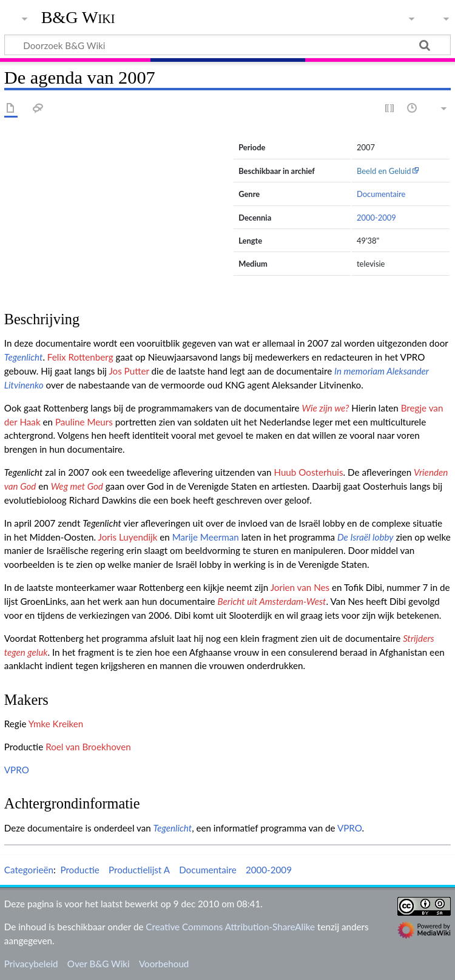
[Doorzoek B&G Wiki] (227, 45)
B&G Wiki (78, 18)
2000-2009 (376, 218)
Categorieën (29, 870)
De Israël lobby (366, 537)
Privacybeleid (31, 964)
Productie (79, 870)
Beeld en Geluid (384, 171)
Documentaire (381, 194)
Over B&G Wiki (99, 964)
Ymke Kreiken (56, 724)
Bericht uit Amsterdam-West (271, 601)
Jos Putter (129, 371)
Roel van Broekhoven (88, 747)
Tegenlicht (24, 357)
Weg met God (77, 486)
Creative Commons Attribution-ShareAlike (230, 927)
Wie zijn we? (325, 408)
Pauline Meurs (84, 422)
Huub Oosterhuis (308, 472)
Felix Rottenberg (80, 357)
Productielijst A (139, 870)
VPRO (17, 770)
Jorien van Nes (300, 587)
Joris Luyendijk (128, 537)
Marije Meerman (206, 537)
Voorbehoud (164, 964)
